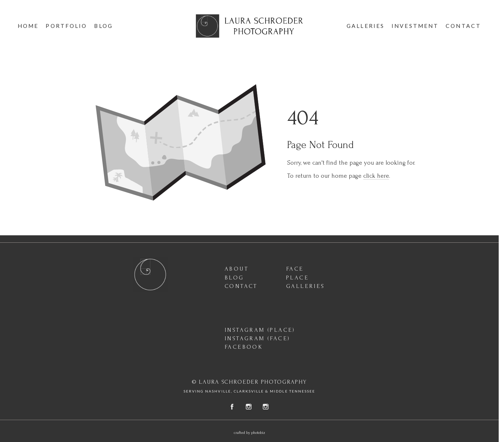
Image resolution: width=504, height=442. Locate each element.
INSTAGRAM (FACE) (257, 338)
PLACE (297, 278)
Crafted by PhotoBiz (250, 433)
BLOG (234, 278)
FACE (295, 269)
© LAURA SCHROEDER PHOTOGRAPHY (249, 382)
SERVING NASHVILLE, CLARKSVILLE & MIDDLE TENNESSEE (249, 391)
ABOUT (237, 269)
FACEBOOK (244, 347)
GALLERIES (306, 286)
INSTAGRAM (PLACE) (260, 330)
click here (376, 176)
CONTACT (241, 286)
